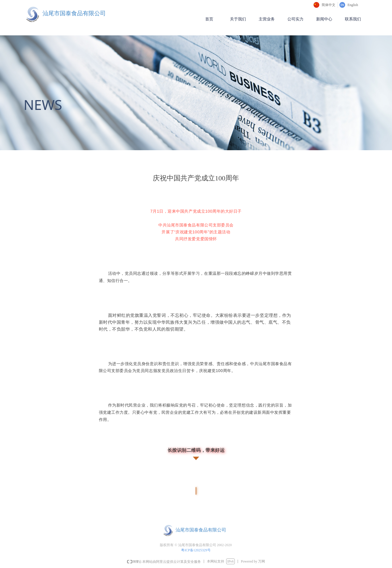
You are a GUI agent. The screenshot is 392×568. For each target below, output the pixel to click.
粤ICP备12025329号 (196, 550)
